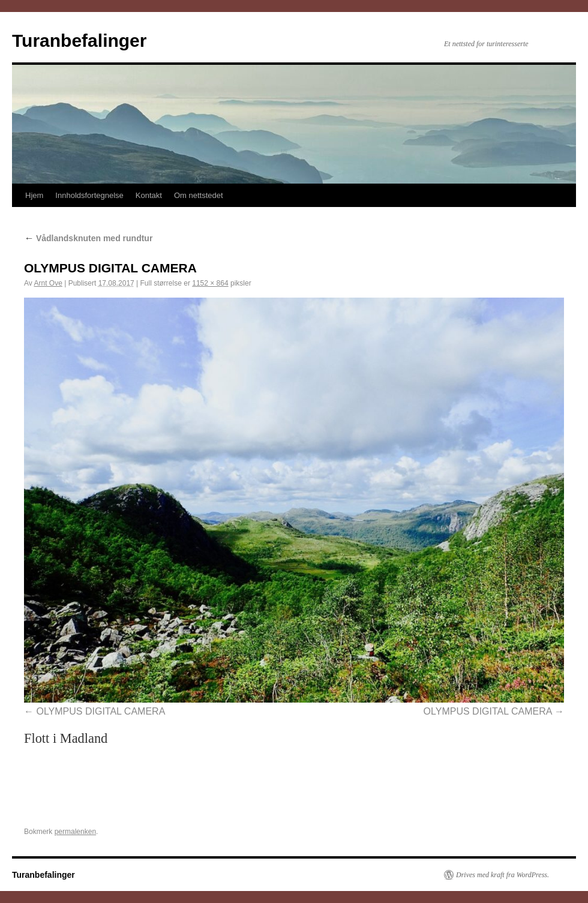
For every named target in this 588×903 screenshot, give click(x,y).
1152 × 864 (210, 283)
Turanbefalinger (79, 40)
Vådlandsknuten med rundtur (88, 238)
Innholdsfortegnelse (89, 195)
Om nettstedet (199, 195)
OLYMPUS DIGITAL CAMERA (100, 711)
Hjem (34, 195)
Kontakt (149, 195)
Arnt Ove (48, 283)
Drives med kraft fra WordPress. (502, 875)
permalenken (75, 832)
